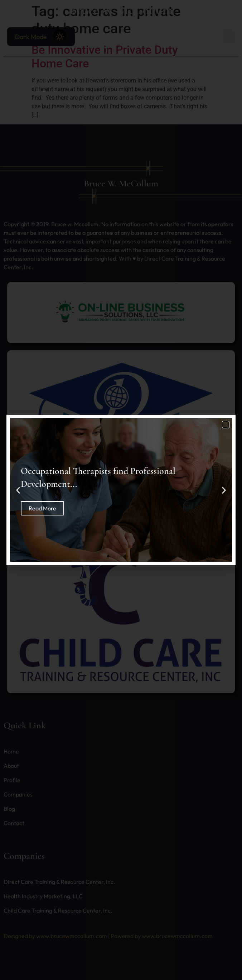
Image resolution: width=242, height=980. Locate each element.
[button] (226, 425)
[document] (121, 490)
